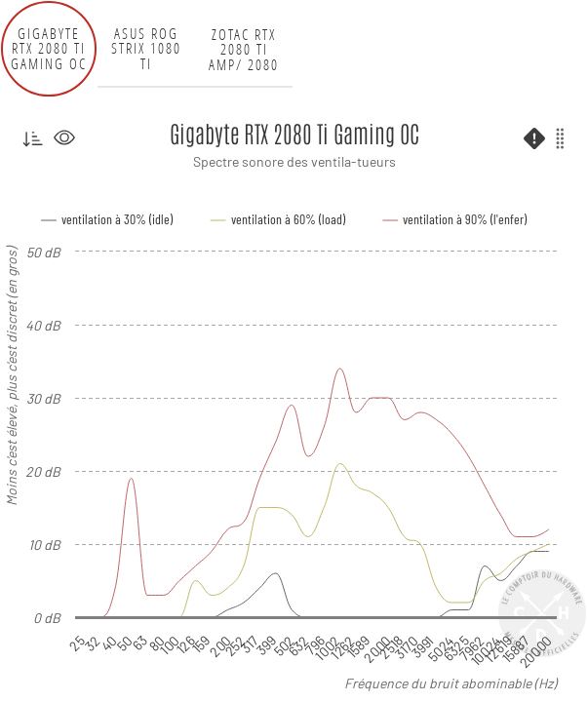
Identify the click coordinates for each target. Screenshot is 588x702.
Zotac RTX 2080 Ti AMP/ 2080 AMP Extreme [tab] (244, 49)
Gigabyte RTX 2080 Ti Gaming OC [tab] (49, 49)
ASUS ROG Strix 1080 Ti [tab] (146, 49)
